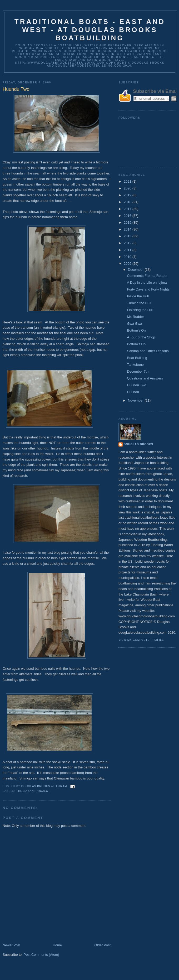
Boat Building (137, 358)
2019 (128, 195)
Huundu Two (136, 385)
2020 (128, 188)
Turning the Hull (139, 303)
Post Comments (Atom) (41, 955)
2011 (128, 250)
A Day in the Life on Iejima (147, 282)
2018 (128, 202)
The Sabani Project (33, 791)
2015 (128, 222)
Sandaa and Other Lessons (148, 351)
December (136, 270)
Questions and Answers (145, 378)
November (136, 400)
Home (58, 945)
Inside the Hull (138, 296)
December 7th (138, 371)
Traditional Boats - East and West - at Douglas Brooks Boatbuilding (90, 30)
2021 (128, 181)
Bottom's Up (136, 344)
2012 (128, 243)
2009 (128, 264)
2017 (128, 209)
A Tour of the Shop (141, 337)
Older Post (103, 945)
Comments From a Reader (147, 276)
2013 (128, 236)
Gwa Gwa (134, 324)
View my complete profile (141, 640)
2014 (128, 229)
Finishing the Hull (140, 310)
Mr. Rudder (135, 317)
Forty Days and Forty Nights (148, 289)
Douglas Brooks (138, 444)
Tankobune (135, 365)
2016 (128, 216)
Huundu (133, 392)
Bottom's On (136, 330)
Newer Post (11, 945)
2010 (128, 257)
